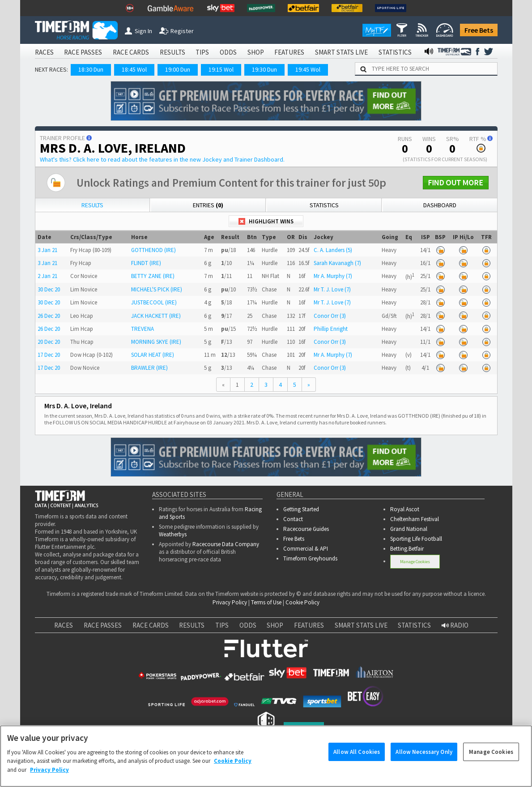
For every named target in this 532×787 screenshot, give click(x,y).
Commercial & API (306, 549)
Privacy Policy (230, 602)
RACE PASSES (83, 52)
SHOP (256, 52)
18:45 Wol (134, 69)
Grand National (409, 529)
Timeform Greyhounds (310, 558)
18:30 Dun (91, 69)
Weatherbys (173, 534)
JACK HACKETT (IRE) (156, 316)
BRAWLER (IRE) (149, 368)
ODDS (228, 52)
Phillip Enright (331, 329)
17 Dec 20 (49, 355)
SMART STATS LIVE (341, 52)
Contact (293, 519)
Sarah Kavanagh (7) (337, 263)
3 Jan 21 (47, 250)
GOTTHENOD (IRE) (153, 250)
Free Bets (479, 30)
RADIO (455, 625)
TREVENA (143, 329)
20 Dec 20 (49, 342)
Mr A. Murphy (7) (333, 276)
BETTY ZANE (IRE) (153, 276)
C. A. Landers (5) (333, 250)
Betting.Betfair (407, 549)
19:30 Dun (264, 69)
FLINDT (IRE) (146, 263)
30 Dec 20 (49, 289)
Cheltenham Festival (415, 519)
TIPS (202, 52)
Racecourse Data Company (226, 544)
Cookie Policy (302, 602)
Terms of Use (266, 602)
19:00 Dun (178, 69)
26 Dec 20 (49, 316)
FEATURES (289, 52)
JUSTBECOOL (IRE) (154, 302)
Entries (208, 205)
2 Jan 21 (47, 276)
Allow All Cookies (357, 763)
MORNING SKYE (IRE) (156, 342)
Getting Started (301, 509)
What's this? (162, 159)
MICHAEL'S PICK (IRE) (157, 289)
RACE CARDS (131, 52)
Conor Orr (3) (330, 316)
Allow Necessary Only (424, 763)
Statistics (324, 205)
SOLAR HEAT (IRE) (153, 355)
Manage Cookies (415, 562)
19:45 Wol (308, 69)
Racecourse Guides (306, 529)
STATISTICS (395, 52)
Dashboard (440, 205)
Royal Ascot (405, 509)
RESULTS (172, 52)
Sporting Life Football (416, 539)
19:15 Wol (221, 69)
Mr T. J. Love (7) (332, 289)
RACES (44, 52)
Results (92, 205)
